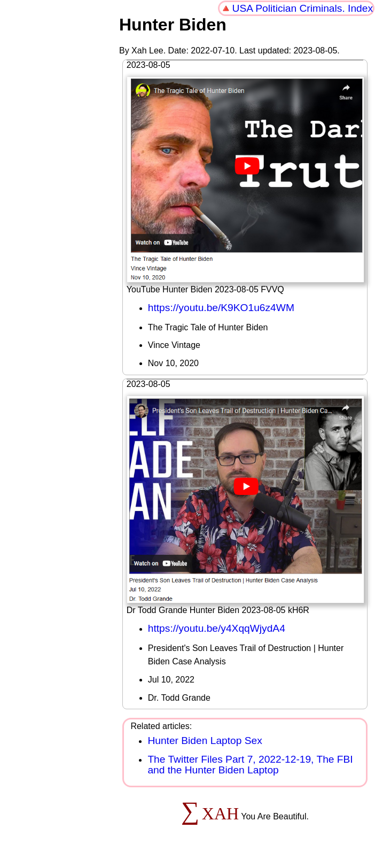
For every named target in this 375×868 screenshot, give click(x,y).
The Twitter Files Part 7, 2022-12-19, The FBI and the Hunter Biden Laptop (250, 764)
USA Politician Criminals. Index (303, 8)
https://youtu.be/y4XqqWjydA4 (217, 628)
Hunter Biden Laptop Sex (205, 741)
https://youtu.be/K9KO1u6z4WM (221, 308)
